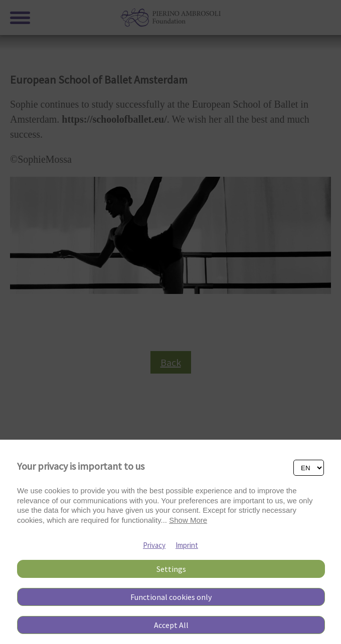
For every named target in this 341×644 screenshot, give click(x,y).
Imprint (187, 545)
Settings (171, 569)
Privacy (154, 545)
